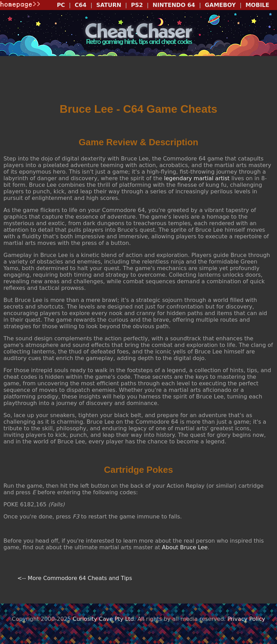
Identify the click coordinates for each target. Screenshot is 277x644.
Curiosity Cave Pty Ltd (103, 619)
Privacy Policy (246, 619)
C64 (81, 5)
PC (61, 5)
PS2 (137, 5)
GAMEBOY (220, 5)
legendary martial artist (197, 178)
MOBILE (257, 5)
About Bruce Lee (185, 547)
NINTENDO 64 (174, 5)
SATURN (109, 5)
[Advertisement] (138, 80)
